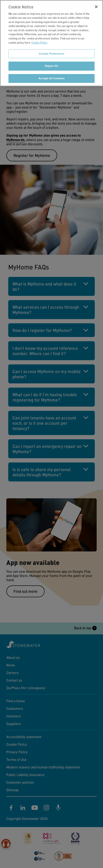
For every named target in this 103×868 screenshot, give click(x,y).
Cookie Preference (51, 51)
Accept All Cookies (51, 76)
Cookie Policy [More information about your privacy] (39, 40)
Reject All (52, 64)
